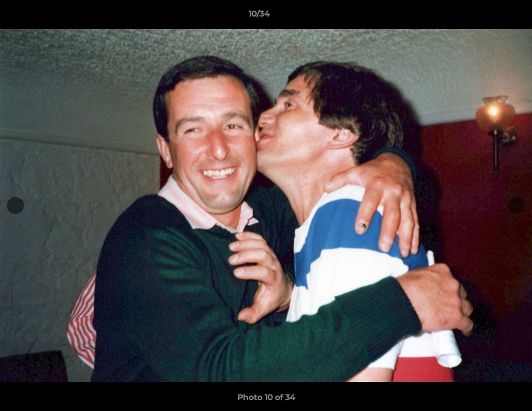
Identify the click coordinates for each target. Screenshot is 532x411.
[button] (484, 17)
